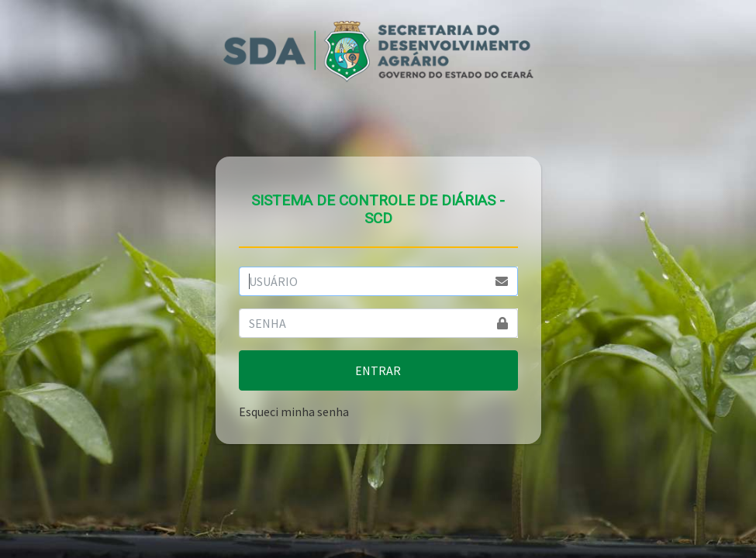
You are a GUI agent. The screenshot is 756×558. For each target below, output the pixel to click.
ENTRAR (378, 370)
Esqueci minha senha (294, 412)
